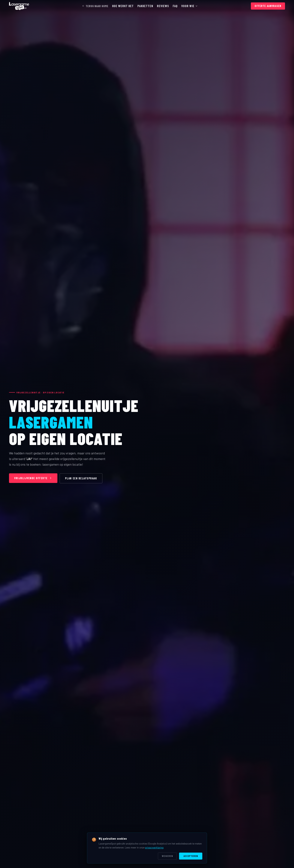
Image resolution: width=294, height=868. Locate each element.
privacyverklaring (154, 848)
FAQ (175, 6)
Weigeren (167, 856)
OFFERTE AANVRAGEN (268, 6)
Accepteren (191, 856)
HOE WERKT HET (123, 6)
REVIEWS (163, 6)
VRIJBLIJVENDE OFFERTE (33, 478)
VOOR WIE (190, 6)
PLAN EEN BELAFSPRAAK (81, 478)
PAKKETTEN (145, 6)
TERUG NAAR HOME (95, 6)
